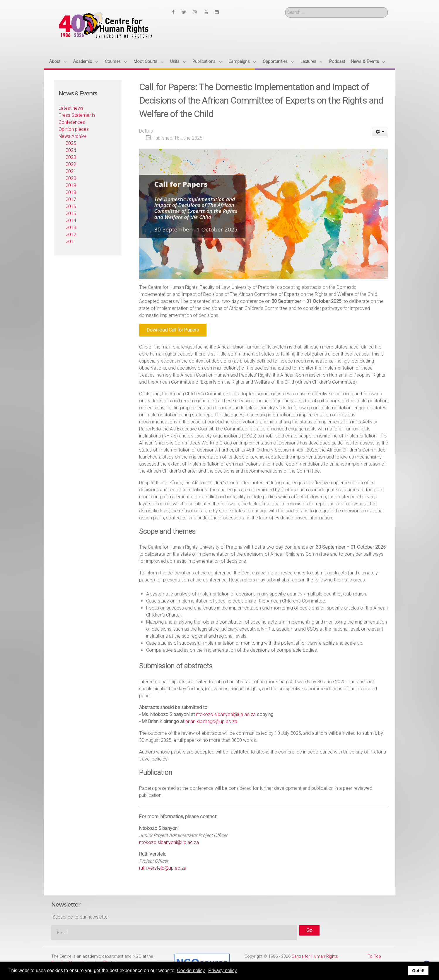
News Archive (73, 136)
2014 (71, 220)
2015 (71, 213)
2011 (71, 242)
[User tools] (380, 132)
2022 (71, 164)
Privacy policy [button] (223, 970)
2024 (71, 150)
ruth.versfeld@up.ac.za (163, 868)
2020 (71, 178)
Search (285, 7)
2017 (71, 199)
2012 (71, 235)
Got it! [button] (418, 971)
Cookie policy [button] (191, 970)
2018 (71, 192)
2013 (71, 228)
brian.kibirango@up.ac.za (211, 721)
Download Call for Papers (173, 330)
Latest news (71, 108)
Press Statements (77, 115)
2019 (71, 185)
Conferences (72, 122)
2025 (71, 143)
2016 (71, 206)
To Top (374, 956)
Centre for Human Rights (315, 956)
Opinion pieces (74, 129)
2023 (71, 157)
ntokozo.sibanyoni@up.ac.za (226, 714)
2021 (71, 171)
